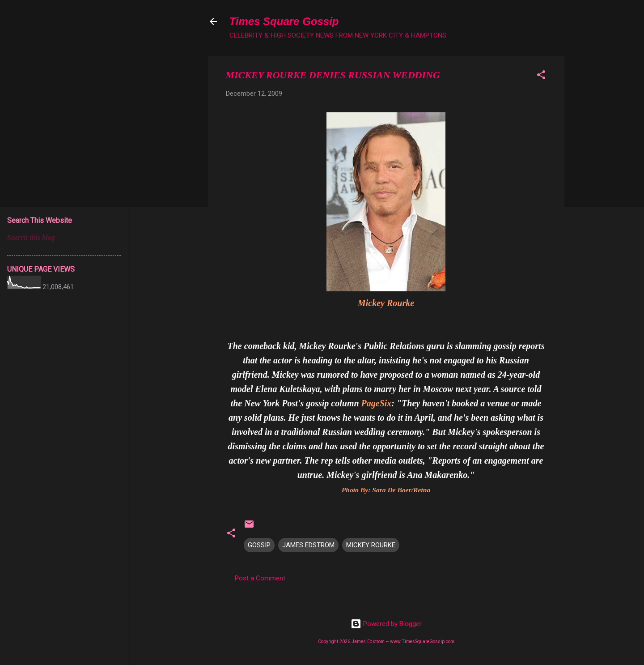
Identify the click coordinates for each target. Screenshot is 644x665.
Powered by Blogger (386, 624)
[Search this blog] (64, 238)
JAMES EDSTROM (308, 545)
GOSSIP (259, 545)
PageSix (377, 403)
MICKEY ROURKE (371, 545)
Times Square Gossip (284, 21)
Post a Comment (260, 578)
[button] (541, 76)
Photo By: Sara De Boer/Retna (386, 490)
